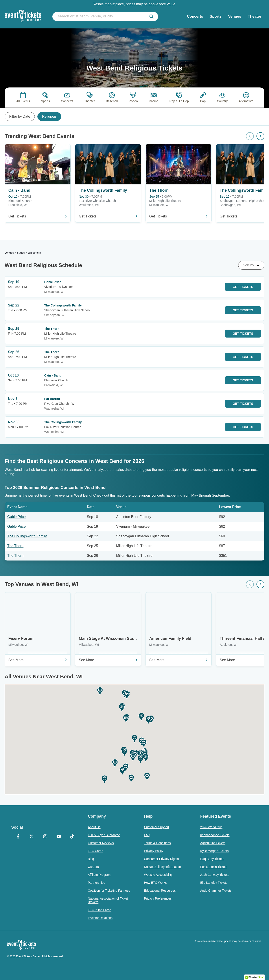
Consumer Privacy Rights (161, 859)
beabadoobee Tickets (215, 835)
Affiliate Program (99, 875)
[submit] (151, 17)
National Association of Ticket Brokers (108, 900)
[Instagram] (45, 837)
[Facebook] (18, 837)
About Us (94, 827)
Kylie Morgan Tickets (214, 851)
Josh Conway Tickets (215, 875)
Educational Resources (160, 891)
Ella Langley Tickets (214, 883)
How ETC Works (155, 883)
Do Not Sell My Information (162, 867)
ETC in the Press (99, 910)
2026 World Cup (211, 827)
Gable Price (17, 517)
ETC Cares (95, 851)
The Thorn (15, 546)
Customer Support (157, 827)
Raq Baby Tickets (212, 859)
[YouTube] (59, 837)
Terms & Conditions (157, 843)
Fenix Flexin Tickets (214, 867)
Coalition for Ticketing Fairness (109, 891)
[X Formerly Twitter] (32, 837)
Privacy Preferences (158, 898)
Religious (49, 116)
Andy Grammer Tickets (216, 891)
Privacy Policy (154, 851)
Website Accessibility (158, 875)
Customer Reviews (101, 843)
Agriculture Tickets (213, 843)
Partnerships (97, 883)
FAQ (147, 835)
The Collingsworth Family (27, 536)
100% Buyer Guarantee (104, 835)
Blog (91, 859)
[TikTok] (72, 837)
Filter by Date (20, 116)
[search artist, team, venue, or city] (105, 17)
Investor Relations (100, 918)
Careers (93, 867)
